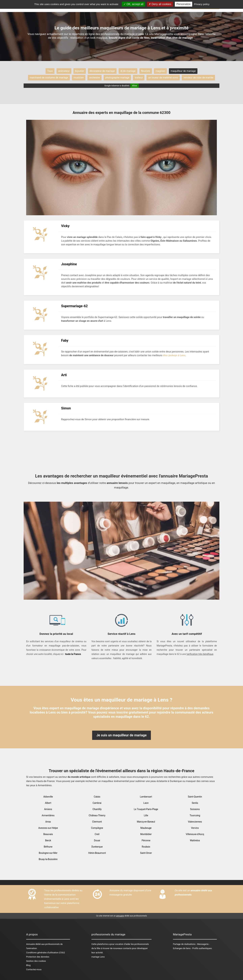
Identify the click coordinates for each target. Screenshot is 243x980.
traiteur (139, 78)
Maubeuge (146, 828)
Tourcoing (195, 815)
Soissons (195, 809)
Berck (48, 840)
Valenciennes (195, 822)
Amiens (48, 809)
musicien (79, 78)
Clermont (97, 822)
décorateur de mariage (102, 71)
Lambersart (146, 797)
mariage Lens (98, 957)
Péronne (146, 840)
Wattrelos (195, 840)
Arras (48, 822)
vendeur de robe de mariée (198, 78)
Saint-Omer (146, 853)
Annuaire (30, 944)
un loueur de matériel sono (163, 78)
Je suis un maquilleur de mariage (122, 735)
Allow (134, 86)
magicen (160, 71)
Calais (97, 797)
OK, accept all (133, 4)
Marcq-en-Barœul (146, 822)
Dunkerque (97, 847)
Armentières (48, 815)
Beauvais (48, 834)
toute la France (73, 654)
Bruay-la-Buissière (48, 859)
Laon (146, 803)
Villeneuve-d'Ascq (195, 834)
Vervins (195, 828)
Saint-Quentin (195, 797)
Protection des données (38, 957)
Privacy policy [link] (202, 4)
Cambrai (97, 803)
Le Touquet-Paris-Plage (146, 809)
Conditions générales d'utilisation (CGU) (45, 953)
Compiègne (97, 828)
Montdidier (146, 834)
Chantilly (97, 809)
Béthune (48, 847)
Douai (97, 840)
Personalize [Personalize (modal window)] (184, 4)
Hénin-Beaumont (97, 853)
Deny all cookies (160, 4)
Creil (97, 834)
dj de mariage (128, 71)
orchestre (94, 78)
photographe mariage (117, 78)
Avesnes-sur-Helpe (48, 828)
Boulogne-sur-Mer (48, 853)
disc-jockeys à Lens (174, 355)
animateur (64, 71)
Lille (146, 815)
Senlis (195, 803)
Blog (28, 965)
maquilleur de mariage (183, 71)
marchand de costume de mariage (49, 78)
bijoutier (80, 71)
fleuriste (146, 71)
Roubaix (146, 847)
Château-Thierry (97, 815)
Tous (50, 71)
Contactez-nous (34, 969)
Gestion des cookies (36, 961)
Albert (48, 803)
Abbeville (48, 797)
